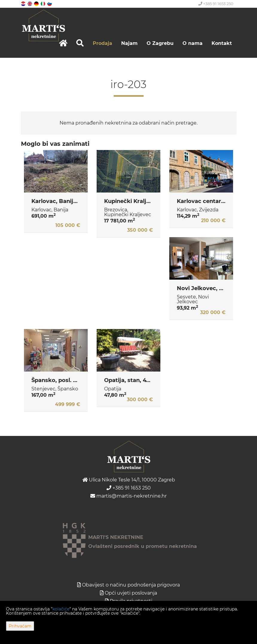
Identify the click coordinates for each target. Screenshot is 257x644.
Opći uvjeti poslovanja (131, 593)
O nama (193, 43)
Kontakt (222, 43)
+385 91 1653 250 (216, 4)
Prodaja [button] (102, 43)
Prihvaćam (20, 626)
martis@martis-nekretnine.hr (128, 496)
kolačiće (61, 609)
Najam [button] (129, 43)
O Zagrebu (160, 43)
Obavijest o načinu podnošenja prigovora (131, 585)
